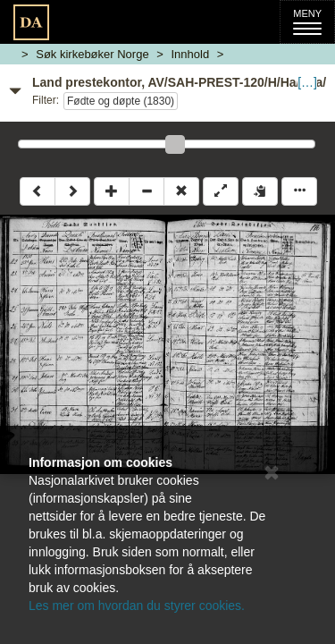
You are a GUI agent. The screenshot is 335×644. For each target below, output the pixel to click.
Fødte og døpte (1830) (121, 101)
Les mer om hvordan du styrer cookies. (137, 606)
